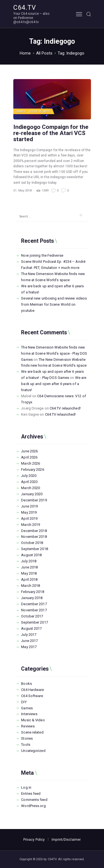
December (34, 500)
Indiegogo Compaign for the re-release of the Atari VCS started (51, 133)
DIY (24, 702)
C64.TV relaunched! (65, 408)
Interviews (29, 714)
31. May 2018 (22, 191)
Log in (26, 787)
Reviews (28, 726)
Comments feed (34, 800)
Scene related (40, 111)
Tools (26, 745)
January (32, 494)
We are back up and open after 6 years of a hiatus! (54, 384)
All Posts (44, 53)
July (29, 476)
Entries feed (31, 794)
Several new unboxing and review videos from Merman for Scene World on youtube (54, 304)
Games (21, 111)
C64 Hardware (32, 690)
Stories (27, 738)
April (29, 457)
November (34, 537)
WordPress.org (33, 806)
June (29, 451)
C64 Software (32, 696)
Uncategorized (33, 751)
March (31, 463)
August (31, 555)
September (34, 549)
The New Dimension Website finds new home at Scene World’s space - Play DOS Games (54, 353)
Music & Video (33, 720)
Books (26, 684)
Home (25, 53)
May (29, 512)
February (32, 469)
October (32, 543)
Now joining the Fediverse (42, 255)
